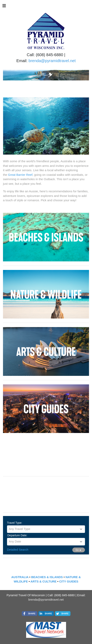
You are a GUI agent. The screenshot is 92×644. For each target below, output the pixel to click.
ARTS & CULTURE (44, 581)
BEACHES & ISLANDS (47, 577)
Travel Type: (15, 523)
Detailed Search (18, 550)
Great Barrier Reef (20, 175)
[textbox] (46, 529)
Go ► (79, 550)
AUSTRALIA (20, 577)
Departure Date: (17, 535)
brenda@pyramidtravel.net (52, 61)
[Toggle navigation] (4, 7)
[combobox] (46, 529)
